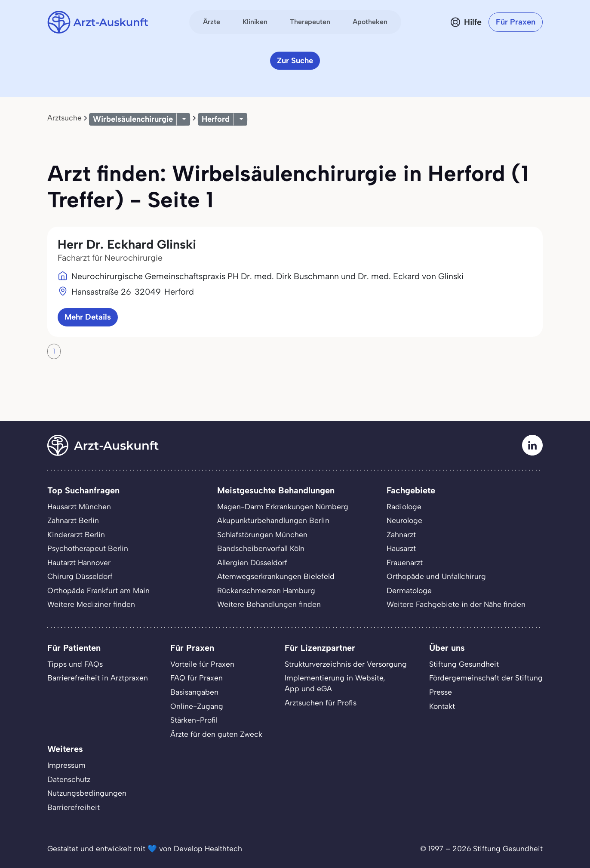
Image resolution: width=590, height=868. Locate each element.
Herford (216, 119)
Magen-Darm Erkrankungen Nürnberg (283, 506)
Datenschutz (69, 779)
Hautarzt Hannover (79, 562)
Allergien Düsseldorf (252, 562)
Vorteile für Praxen (202, 664)
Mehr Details (88, 317)
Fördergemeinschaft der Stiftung (486, 678)
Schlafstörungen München (262, 534)
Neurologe (404, 520)
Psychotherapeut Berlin (88, 548)
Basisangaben (194, 692)
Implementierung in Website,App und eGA (335, 683)
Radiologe (404, 506)
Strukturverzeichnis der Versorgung (346, 664)
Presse (441, 692)
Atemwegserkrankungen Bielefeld (276, 576)
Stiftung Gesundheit (464, 664)
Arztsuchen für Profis (321, 703)
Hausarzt (401, 548)
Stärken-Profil (194, 720)
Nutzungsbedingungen (87, 793)
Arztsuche (65, 118)
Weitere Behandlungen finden (269, 604)
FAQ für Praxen (197, 678)
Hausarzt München (79, 506)
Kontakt (442, 706)
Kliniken (255, 22)
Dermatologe (409, 590)
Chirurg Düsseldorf (80, 576)
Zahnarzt (401, 534)
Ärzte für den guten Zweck (216, 734)
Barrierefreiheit (74, 807)
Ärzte (212, 22)
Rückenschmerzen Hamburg (266, 590)
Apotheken (370, 22)
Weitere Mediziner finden (91, 604)
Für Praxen (516, 22)
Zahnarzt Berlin (73, 520)
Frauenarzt (405, 562)
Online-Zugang (197, 706)
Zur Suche (295, 60)
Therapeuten (310, 22)
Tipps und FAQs (75, 664)
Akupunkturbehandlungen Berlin (273, 520)
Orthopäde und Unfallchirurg (436, 576)
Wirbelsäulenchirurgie (133, 119)
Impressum (66, 765)
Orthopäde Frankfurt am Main (98, 590)
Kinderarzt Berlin (76, 534)
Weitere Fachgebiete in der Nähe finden (456, 604)
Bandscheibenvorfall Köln (261, 548)
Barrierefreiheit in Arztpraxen (98, 678)
